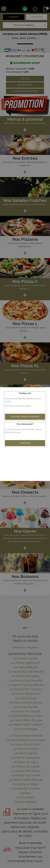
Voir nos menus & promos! (25, 417)
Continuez (25, 443)
